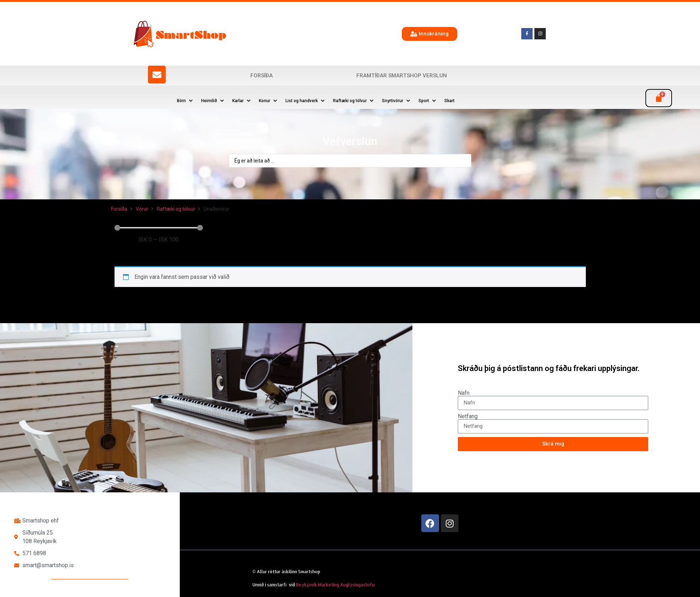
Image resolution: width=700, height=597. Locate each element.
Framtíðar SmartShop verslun (402, 76)
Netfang (468, 416)
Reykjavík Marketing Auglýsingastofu (335, 585)
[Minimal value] (159, 228)
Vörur (142, 209)
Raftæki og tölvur (176, 209)
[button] (185, 101)
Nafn (464, 393)
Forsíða (262, 76)
